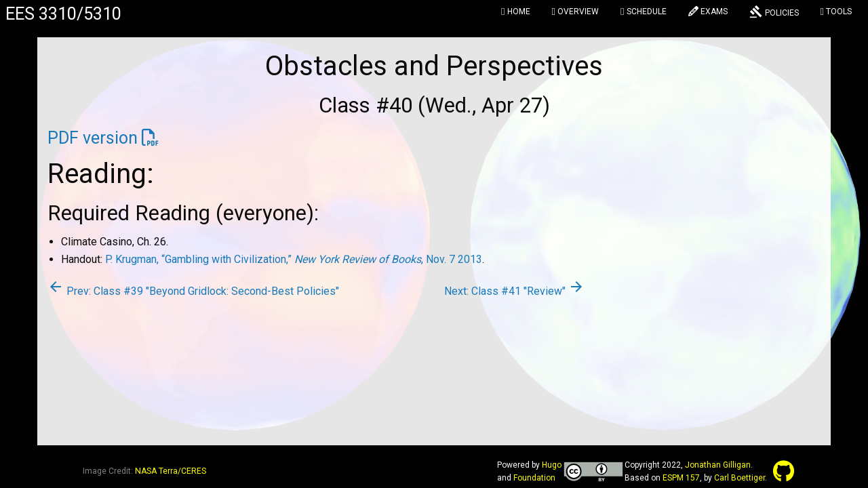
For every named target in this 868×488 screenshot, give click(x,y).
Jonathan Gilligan (718, 465)
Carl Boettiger (739, 478)
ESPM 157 (681, 478)
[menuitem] (515, 14)
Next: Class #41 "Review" (514, 291)
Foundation (534, 478)
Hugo (552, 465)
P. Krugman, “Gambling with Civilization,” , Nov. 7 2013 (294, 259)
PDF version (93, 138)
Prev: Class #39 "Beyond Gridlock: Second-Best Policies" (193, 291)
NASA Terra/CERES (171, 471)
